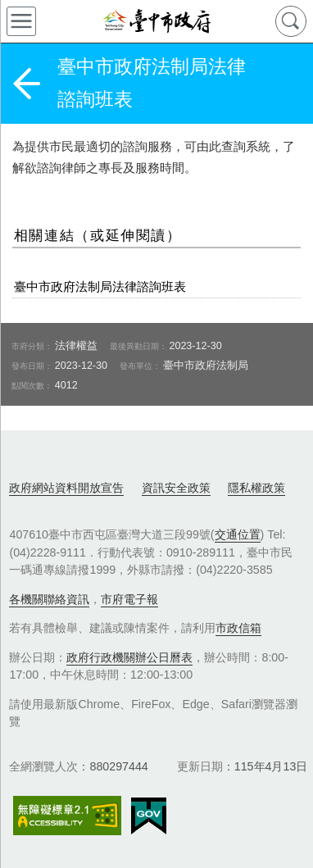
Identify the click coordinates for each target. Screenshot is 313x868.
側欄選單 (21, 21)
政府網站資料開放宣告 (66, 488)
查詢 (291, 21)
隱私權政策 (256, 488)
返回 (26, 84)
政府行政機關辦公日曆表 (129, 657)
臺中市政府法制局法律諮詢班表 (100, 286)
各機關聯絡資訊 (49, 599)
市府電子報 (129, 599)
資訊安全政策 (176, 488)
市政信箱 (238, 628)
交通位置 (238, 534)
